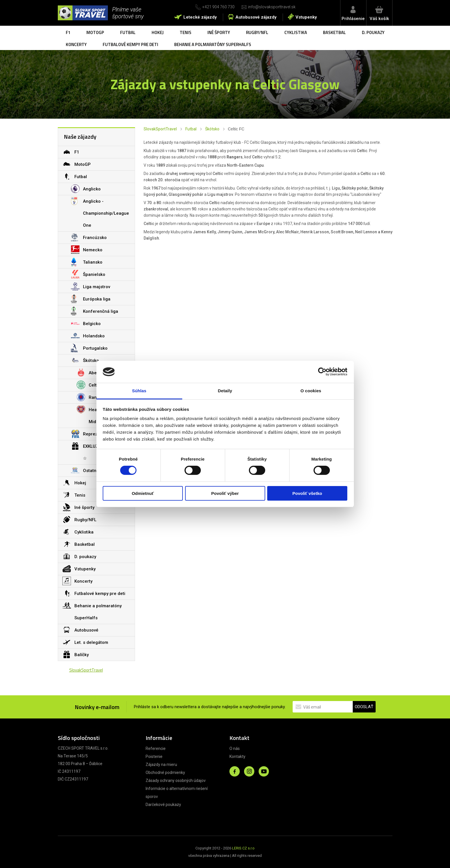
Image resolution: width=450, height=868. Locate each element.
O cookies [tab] (311, 391)
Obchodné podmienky (165, 773)
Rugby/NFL (257, 32)
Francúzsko (89, 237)
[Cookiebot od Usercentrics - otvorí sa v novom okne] (322, 372)
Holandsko (88, 336)
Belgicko (86, 323)
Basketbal (334, 32)
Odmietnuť (143, 493)
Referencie (156, 748)
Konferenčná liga (95, 311)
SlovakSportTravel (160, 129)
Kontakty (237, 756)
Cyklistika (296, 32)
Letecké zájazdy (200, 17)
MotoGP (95, 32)
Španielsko (88, 274)
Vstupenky (306, 17)
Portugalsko (89, 348)
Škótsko (212, 129)
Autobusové (80, 630)
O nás (235, 748)
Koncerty (76, 44)
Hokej (158, 32)
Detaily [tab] (225, 391)
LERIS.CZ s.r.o (243, 848)
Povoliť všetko (307, 493)
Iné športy (219, 32)
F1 (68, 32)
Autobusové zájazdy (256, 17)
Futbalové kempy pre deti (130, 44)
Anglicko (86, 189)
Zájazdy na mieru (161, 765)
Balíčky (76, 654)
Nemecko (87, 250)
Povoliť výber (225, 493)
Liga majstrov (91, 286)
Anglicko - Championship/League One (100, 212)
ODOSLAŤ (364, 707)
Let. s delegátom (85, 642)
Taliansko (87, 262)
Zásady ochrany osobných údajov (176, 781)
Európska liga (91, 299)
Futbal (128, 32)
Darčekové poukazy (163, 805)
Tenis (186, 32)
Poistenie (154, 756)
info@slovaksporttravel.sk (272, 7)
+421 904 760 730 (218, 7)
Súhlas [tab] (139, 391)
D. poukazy (373, 32)
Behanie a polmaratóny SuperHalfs (213, 44)
